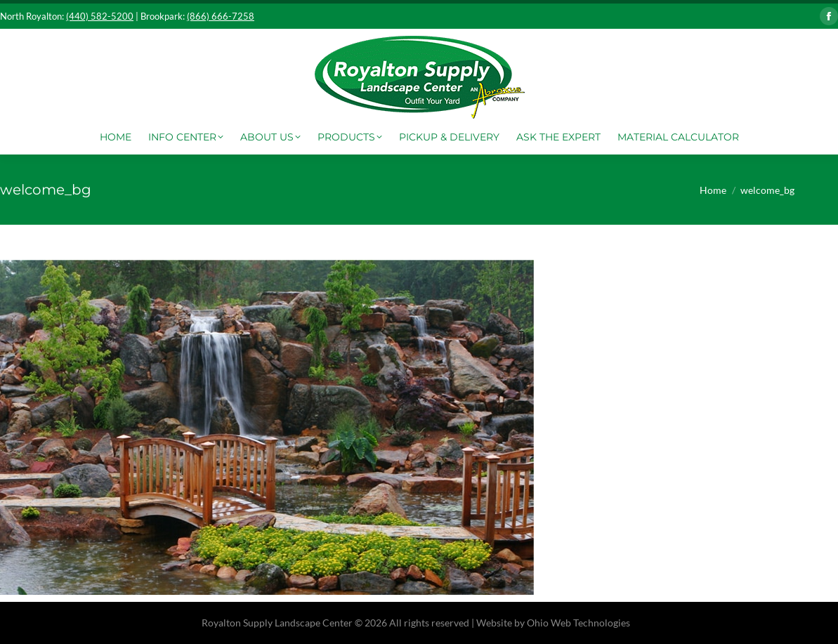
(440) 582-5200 (100, 16)
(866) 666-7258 (221, 16)
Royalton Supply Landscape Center (277, 623)
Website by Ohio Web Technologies (553, 623)
